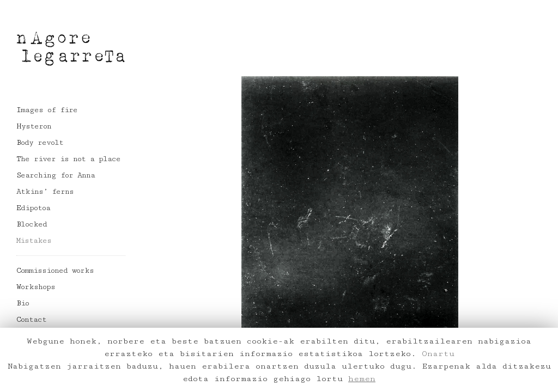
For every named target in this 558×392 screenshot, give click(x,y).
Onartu (438, 354)
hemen (362, 379)
